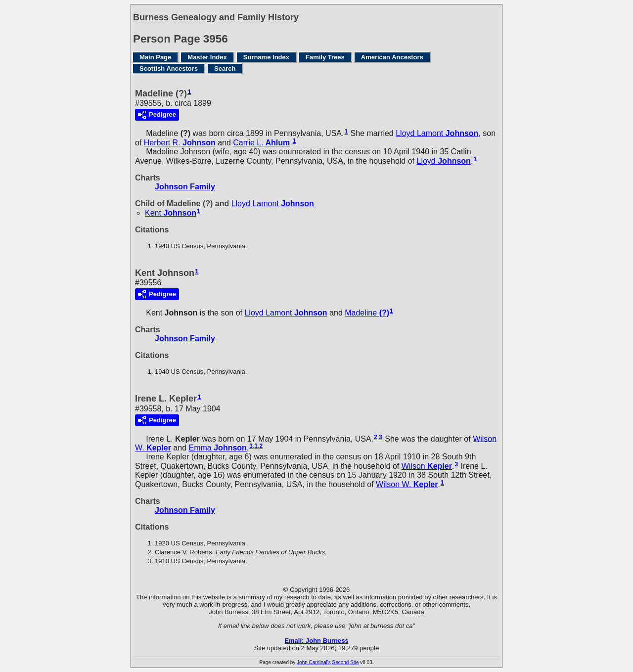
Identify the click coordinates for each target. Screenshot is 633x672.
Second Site (346, 662)
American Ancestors (392, 57)
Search (225, 68)
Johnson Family (185, 187)
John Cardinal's (314, 662)
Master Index (207, 57)
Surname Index (266, 57)
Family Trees (325, 57)
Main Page (155, 57)
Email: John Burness (316, 641)
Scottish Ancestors (169, 68)
